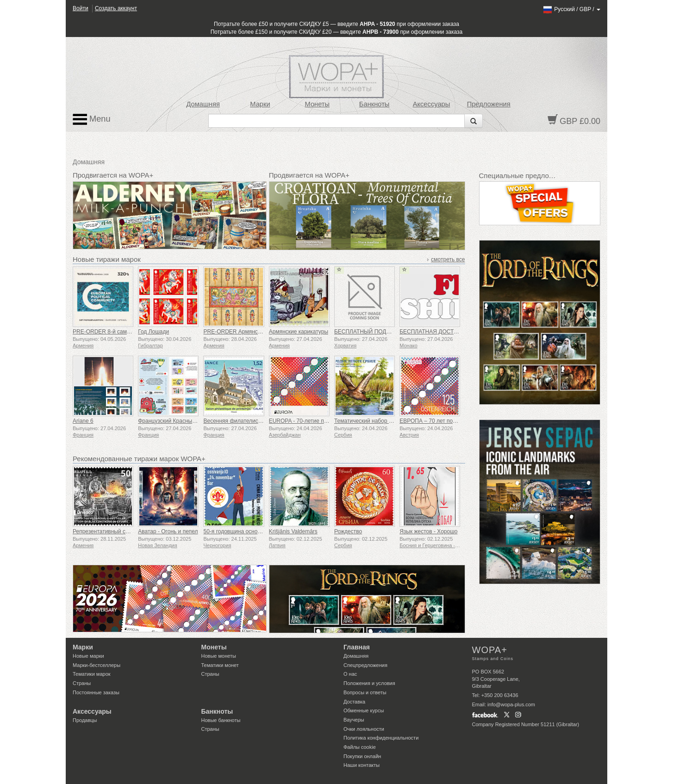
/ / (571, 9)
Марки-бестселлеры (97, 665)
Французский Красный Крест (175, 421)
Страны (82, 683)
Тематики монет (220, 665)
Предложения (489, 104)
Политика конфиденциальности (381, 738)
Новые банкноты (221, 720)
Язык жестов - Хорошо (428, 531)
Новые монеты (219, 656)
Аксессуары (432, 104)
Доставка (354, 702)
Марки (260, 104)
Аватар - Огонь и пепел (168, 531)
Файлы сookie (360, 747)
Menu (92, 119)
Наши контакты (361, 765)
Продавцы (85, 720)
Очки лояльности (364, 729)
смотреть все (448, 259)
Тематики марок (92, 674)
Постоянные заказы (96, 692)
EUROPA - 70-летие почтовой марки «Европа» (329, 421)
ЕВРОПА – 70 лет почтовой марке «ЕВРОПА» (459, 421)
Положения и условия (369, 683)
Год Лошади (153, 332)
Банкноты (374, 104)
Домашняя (203, 104)
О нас (350, 674)
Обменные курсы (364, 710)
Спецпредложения (365, 665)
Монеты (317, 104)
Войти (81, 8)
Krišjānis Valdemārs (293, 531)
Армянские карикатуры (299, 332)
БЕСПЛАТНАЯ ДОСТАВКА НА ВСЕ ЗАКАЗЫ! (457, 332)
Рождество (348, 531)
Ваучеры (354, 720)
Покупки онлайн (362, 756)
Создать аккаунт (116, 8)
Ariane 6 (83, 421)
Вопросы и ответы (365, 692)
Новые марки (88, 656)
